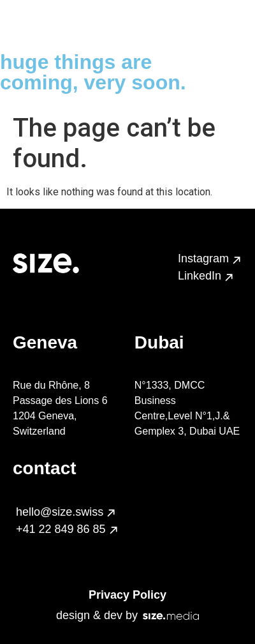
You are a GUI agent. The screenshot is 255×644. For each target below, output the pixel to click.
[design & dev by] (171, 616)
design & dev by (97, 615)
